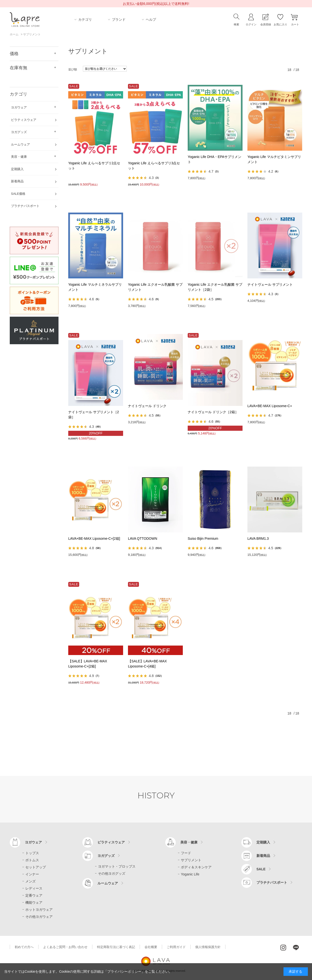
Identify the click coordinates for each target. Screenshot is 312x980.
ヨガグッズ (106, 856)
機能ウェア (34, 902)
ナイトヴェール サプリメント (270, 284)
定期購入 (263, 842)
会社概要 (151, 947)
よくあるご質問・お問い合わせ (65, 947)
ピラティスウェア (111, 842)
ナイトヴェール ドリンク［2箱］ (213, 412)
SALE (261, 869)
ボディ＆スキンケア (196, 867)
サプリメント (191, 860)
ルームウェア (108, 883)
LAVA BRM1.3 (258, 539)
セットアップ (36, 867)
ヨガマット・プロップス (117, 866)
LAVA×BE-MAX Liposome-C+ (270, 406)
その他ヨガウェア (39, 917)
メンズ (30, 881)
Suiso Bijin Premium (203, 539)
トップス (32, 853)
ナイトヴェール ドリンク (147, 406)
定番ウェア (34, 895)
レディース (34, 888)
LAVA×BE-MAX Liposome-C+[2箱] (94, 539)
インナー (32, 874)
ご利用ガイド (176, 947)
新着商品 (263, 856)
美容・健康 (189, 842)
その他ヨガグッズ (112, 873)
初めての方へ (24, 947)
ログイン (251, 24)
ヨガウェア (33, 842)
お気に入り (280, 24)
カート (295, 24)
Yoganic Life (190, 874)
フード (186, 853)
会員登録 (266, 24)
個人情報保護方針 (208, 947)
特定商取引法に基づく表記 (116, 947)
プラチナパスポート (272, 882)
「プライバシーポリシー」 (124, 971)
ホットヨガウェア (39, 910)
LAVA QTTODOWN (143, 539)
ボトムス (32, 860)
